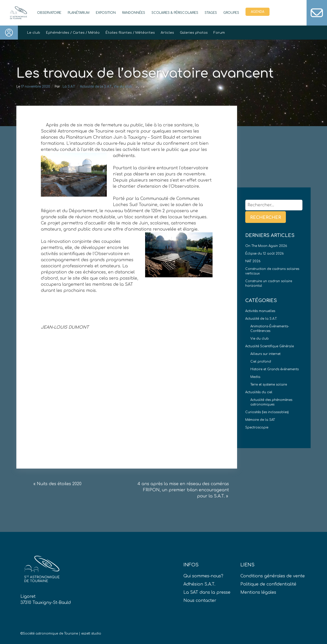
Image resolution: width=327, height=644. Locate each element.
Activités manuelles (260, 311)
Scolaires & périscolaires (175, 13)
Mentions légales (258, 592)
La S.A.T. (69, 87)
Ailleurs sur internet (265, 354)
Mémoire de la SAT (260, 420)
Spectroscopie (257, 427)
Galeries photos (194, 33)
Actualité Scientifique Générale (270, 346)
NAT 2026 (253, 261)
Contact (317, 13)
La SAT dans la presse (207, 592)
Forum (219, 33)
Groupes (231, 13)
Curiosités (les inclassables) (267, 412)
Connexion (9, 33)
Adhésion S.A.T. (199, 584)
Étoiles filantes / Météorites (130, 33)
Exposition (106, 13)
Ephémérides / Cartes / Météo (73, 33)
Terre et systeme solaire (269, 385)
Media (255, 377)
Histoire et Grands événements (275, 369)
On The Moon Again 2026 (266, 246)
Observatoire (49, 13)
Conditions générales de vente (273, 576)
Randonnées (134, 13)
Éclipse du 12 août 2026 (265, 254)
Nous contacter (200, 601)
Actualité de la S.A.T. (96, 87)
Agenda (258, 12)
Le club (34, 33)
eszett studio (91, 634)
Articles (167, 33)
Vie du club (123, 87)
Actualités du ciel (259, 392)
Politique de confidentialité (268, 584)
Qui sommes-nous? (203, 576)
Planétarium (79, 13)
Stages (211, 13)
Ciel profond (261, 362)
